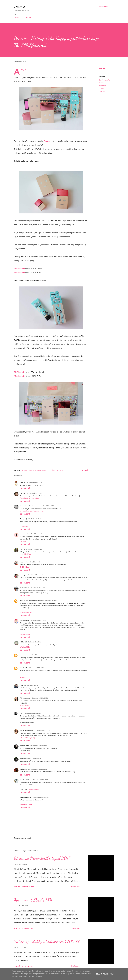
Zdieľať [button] (102, 69)
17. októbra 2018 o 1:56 (46, 506)
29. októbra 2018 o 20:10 (41, 797)
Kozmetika (102, 86)
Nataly (22, 562)
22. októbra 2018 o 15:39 (42, 730)
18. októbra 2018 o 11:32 (35, 575)
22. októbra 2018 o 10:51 (40, 698)
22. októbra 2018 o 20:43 (33, 758)
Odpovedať (25, 488)
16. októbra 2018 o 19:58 (34, 482)
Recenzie (27, 17)
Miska (22, 642)
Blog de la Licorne (26, 804)
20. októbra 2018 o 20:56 (33, 642)
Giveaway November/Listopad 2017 (42, 858)
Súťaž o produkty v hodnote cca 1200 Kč (47, 941)
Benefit (47, 141)
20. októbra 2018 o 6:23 (38, 620)
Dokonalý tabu (25, 620)
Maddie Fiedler (25, 746)
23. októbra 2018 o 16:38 (39, 769)
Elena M (22, 482)
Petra (22, 713)
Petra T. (22, 549)
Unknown (23, 655)
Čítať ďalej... (76, 887)
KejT (21, 685)
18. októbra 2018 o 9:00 (33, 562)
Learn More (102, 974)
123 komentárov (28, 887)
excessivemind (25, 588)
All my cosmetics (25, 698)
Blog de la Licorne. (26, 797)
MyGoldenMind (26, 554)
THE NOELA (24, 567)
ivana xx (23, 534)
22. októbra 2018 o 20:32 (39, 746)
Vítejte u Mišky (25, 647)
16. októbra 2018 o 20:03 (34, 493)
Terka (22, 758)
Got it (114, 974)
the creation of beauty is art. (29, 506)
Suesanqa (20, 6)
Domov (16, 17)
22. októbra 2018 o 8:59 (32, 685)
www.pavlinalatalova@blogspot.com (31, 601)
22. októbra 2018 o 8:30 (36, 668)
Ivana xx (23, 541)
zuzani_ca (23, 575)
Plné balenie (19, 269)
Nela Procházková (26, 780)
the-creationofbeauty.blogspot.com (32, 511)
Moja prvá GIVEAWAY (33, 900)
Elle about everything (27, 730)
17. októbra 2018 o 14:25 (34, 549)
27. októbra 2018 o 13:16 (41, 780)
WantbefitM (24, 668)
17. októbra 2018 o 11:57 (35, 534)
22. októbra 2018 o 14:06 (33, 713)
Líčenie (101, 88)
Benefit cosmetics (104, 80)
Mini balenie (19, 273)
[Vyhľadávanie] (102, 6)
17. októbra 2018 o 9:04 (36, 519)
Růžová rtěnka (34, 789)
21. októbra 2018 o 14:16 (35, 655)
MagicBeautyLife (26, 612)
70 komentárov (28, 966)
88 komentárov (28, 928)
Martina (22, 493)
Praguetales (24, 526)
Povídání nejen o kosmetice (29, 498)
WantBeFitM (24, 677)
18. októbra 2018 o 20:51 (38, 588)
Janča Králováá (25, 769)
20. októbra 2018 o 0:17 (52, 601)
